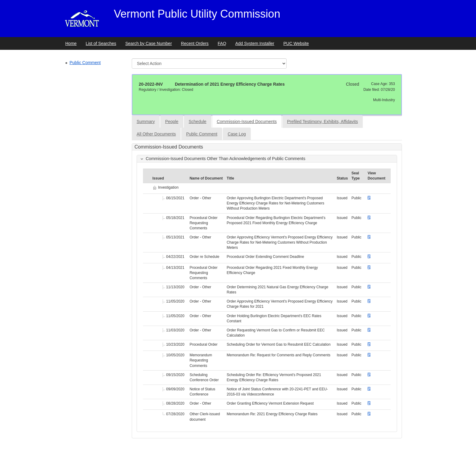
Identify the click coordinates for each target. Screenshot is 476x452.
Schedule (198, 122)
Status (342, 178)
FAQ (222, 43)
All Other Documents (156, 134)
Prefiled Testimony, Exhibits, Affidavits (323, 122)
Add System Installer (255, 43)
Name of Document (206, 178)
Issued (158, 178)
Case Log (237, 134)
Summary (146, 122)
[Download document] (369, 198)
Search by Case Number (149, 43)
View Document (377, 176)
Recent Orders (195, 43)
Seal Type (356, 176)
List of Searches (101, 43)
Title (230, 178)
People (172, 122)
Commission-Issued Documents (247, 122)
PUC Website (296, 43)
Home (71, 43)
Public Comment (85, 63)
